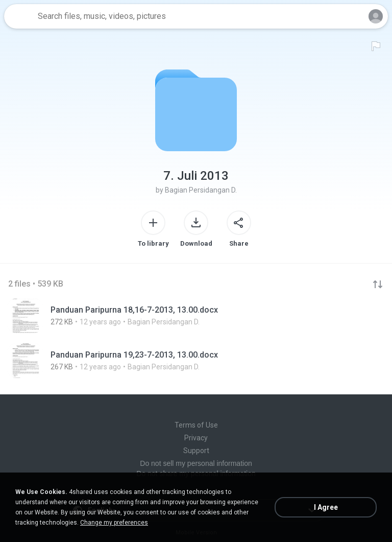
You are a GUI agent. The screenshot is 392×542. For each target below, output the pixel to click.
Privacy (196, 438)
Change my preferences (114, 523)
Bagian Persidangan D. (201, 190)
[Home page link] (19, 16)
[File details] (196, 316)
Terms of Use (196, 425)
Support (196, 451)
